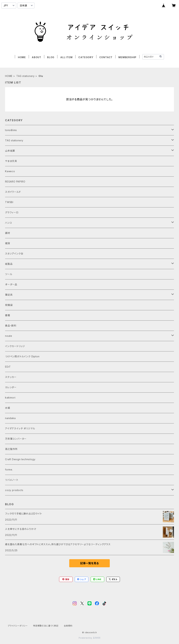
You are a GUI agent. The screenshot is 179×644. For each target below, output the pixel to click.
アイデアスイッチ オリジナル (20, 428)
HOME (22, 57)
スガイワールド (13, 192)
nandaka (10, 418)
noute (9, 336)
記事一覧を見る (89, 563)
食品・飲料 (11, 326)
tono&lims (11, 130)
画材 (8, 233)
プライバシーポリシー (18, 626)
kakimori (10, 398)
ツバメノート (12, 480)
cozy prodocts (14, 490)
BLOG (51, 57)
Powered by (89, 638)
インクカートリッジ (15, 346)
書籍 (8, 315)
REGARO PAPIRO (15, 182)
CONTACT (106, 57)
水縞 (8, 408)
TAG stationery (25, 76)
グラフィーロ (12, 212)
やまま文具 (11, 161)
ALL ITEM (66, 57)
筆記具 (9, 295)
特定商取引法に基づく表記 (46, 626)
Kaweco (10, 171)
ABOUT (36, 57)
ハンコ (8, 223)
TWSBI (9, 202)
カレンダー (11, 387)
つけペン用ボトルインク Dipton (22, 356)
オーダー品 (11, 284)
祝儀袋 (9, 305)
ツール (9, 274)
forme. (9, 470)
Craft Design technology (20, 459)
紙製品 (9, 264)
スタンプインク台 (14, 254)
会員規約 (68, 626)
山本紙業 (10, 151)
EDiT (8, 367)
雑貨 (8, 243)
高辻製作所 (11, 449)
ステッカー (11, 377)
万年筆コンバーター (16, 439)
